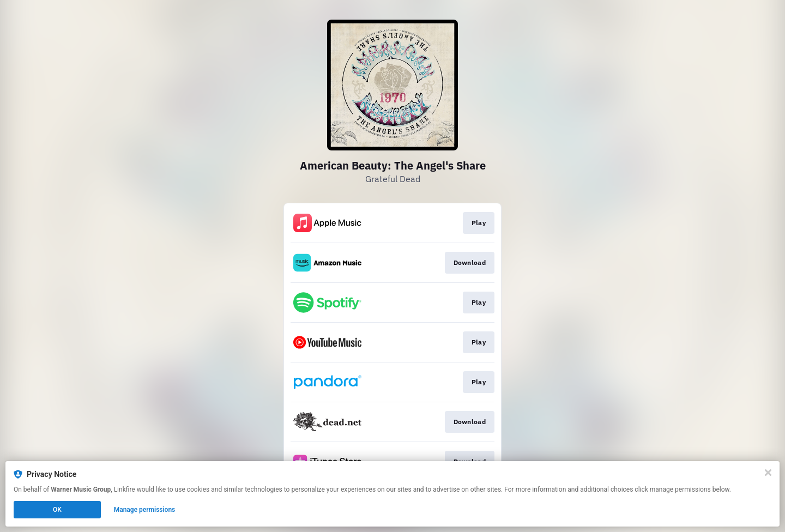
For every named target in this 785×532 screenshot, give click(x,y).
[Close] (768, 473)
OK (57, 510)
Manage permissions (145, 510)
